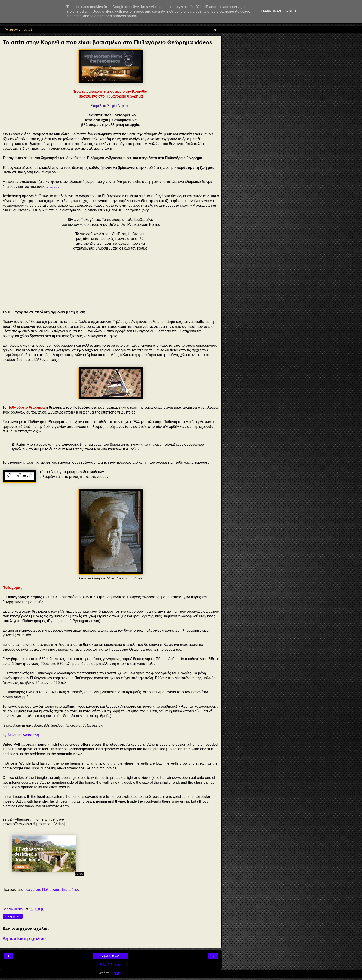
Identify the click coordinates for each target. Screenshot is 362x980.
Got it (291, 11)
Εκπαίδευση (72, 889)
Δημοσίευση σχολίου (24, 939)
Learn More (271, 11)
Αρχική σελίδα (111, 956)
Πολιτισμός (51, 889)
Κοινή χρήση (13, 916)
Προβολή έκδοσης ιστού (111, 965)
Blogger (116, 973)
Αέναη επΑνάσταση (23, 735)
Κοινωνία (33, 889)
